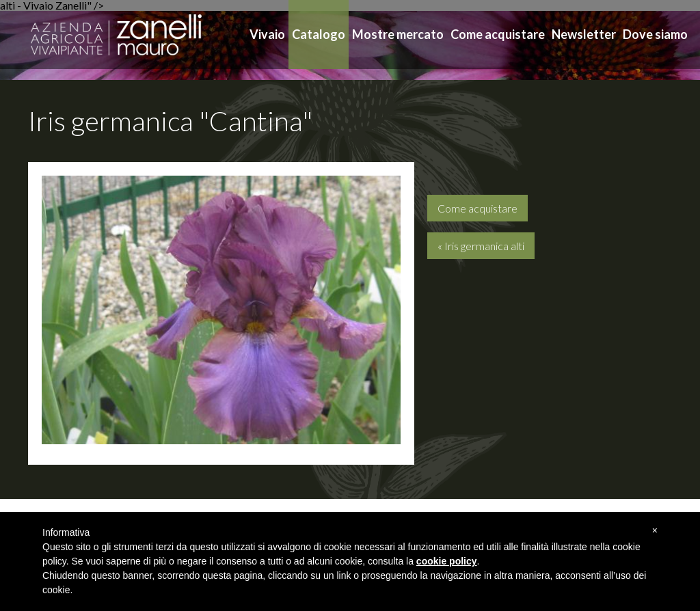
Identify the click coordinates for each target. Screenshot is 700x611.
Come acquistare (498, 34)
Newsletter (584, 34)
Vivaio (267, 34)
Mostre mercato (398, 34)
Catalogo (319, 34)
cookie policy (447, 561)
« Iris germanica (481, 246)
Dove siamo (655, 34)
